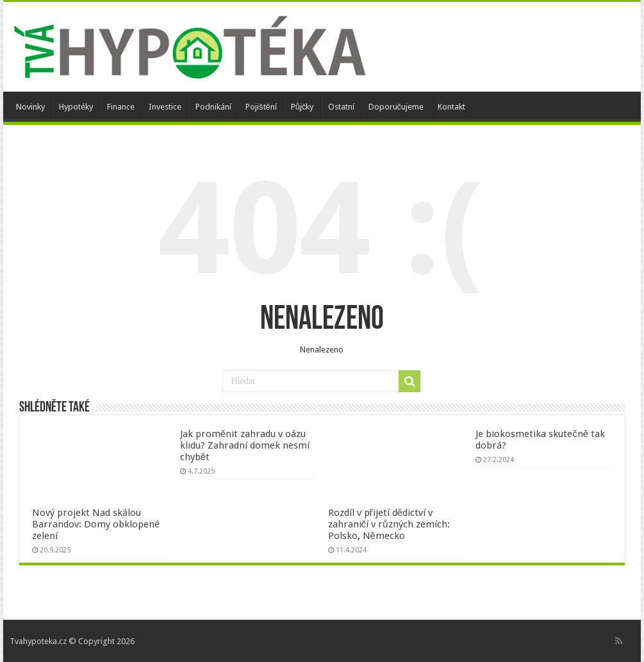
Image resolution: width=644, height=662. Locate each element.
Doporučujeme (396, 107)
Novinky (30, 107)
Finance (121, 107)
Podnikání (213, 107)
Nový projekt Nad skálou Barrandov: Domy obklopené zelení (96, 524)
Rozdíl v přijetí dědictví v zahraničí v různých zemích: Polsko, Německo (389, 524)
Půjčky (302, 107)
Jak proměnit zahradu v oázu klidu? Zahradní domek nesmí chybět (245, 445)
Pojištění (261, 107)
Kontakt (451, 107)
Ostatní (341, 107)
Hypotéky (76, 107)
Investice (165, 107)
